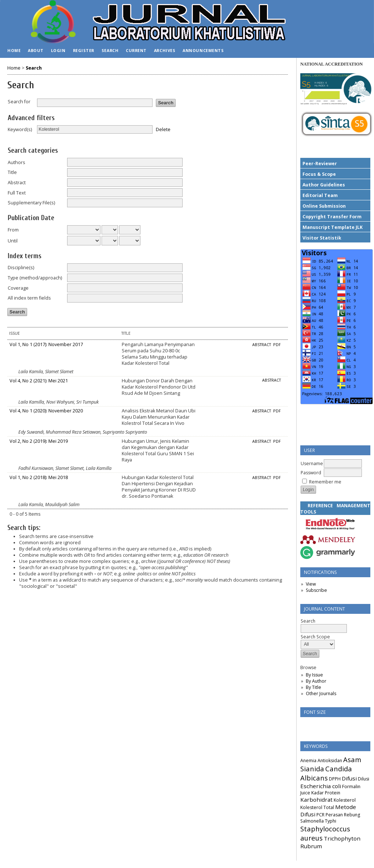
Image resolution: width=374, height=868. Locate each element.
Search (110, 50)
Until (13, 241)
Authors (16, 162)
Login (58, 50)
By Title (313, 687)
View (311, 584)
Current (136, 50)
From (13, 230)
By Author (316, 681)
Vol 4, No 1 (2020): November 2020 (46, 411)
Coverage (18, 288)
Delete (163, 129)
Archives (165, 50)
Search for (19, 102)
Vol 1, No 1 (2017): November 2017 (46, 344)
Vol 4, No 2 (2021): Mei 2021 (39, 381)
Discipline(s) (21, 268)
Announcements (203, 50)
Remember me (325, 482)
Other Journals (321, 693)
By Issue (314, 675)
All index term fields (29, 298)
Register (84, 50)
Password (311, 473)
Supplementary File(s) (31, 203)
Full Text (17, 193)
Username (312, 463)
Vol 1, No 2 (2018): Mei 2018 (39, 477)
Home (14, 50)
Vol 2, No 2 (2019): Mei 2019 (39, 441)
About (36, 50)
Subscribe (316, 590)
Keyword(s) (20, 129)
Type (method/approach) (35, 278)
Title (12, 172)
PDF (277, 345)
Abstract (17, 183)
